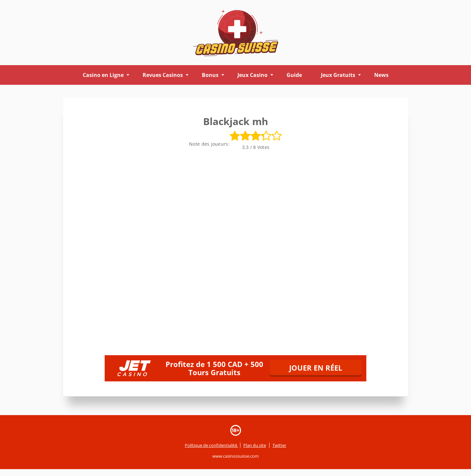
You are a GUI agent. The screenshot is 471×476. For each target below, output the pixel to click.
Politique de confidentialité (211, 445)
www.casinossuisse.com (235, 456)
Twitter (279, 445)
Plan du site (255, 445)
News (381, 75)
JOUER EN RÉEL (316, 368)
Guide (294, 75)
